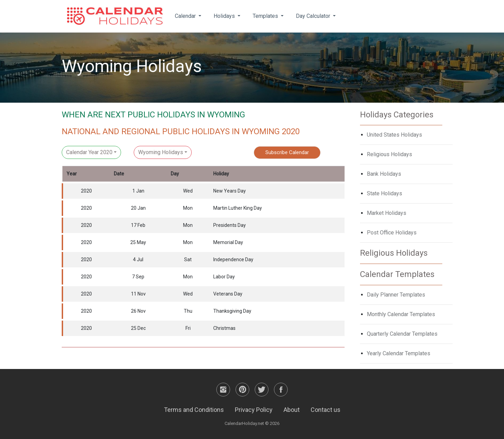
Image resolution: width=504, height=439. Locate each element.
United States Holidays (394, 135)
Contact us (326, 410)
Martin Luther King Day (238, 208)
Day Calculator (314, 16)
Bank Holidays (384, 174)
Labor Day (224, 277)
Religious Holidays (389, 154)
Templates (266, 16)
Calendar (186, 16)
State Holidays (385, 193)
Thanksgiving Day (232, 311)
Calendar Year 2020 (89, 152)
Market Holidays (387, 213)
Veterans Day (228, 294)
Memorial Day (228, 242)
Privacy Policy (254, 410)
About (292, 410)
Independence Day (233, 259)
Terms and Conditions (194, 410)
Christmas (224, 328)
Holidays (225, 16)
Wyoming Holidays (161, 152)
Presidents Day (230, 225)
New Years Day (230, 191)
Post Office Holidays (392, 233)
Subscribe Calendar (287, 152)
